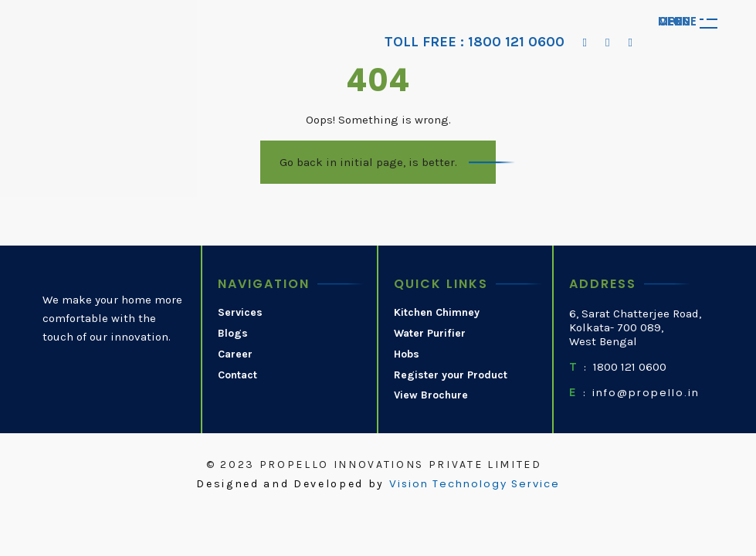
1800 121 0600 (630, 367)
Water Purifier (430, 334)
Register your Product (451, 375)
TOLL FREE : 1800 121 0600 (475, 42)
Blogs (233, 334)
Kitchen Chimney (437, 313)
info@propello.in (646, 393)
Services (240, 313)
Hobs (407, 354)
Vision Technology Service (475, 484)
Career (235, 354)
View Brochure (431, 395)
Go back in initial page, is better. (368, 162)
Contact (237, 375)
